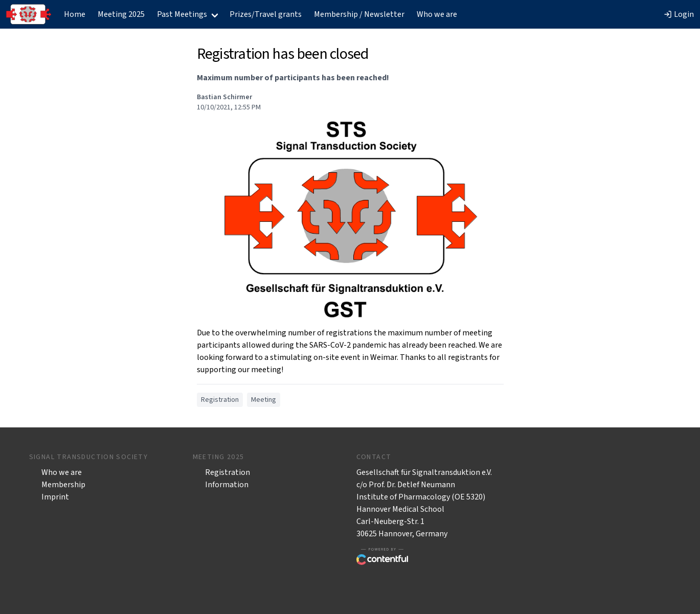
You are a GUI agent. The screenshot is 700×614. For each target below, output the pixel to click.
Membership (63, 485)
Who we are (437, 14)
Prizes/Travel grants (266, 14)
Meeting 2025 (121, 14)
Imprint (55, 497)
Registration (228, 472)
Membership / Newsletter (359, 14)
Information (227, 485)
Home (75, 14)
